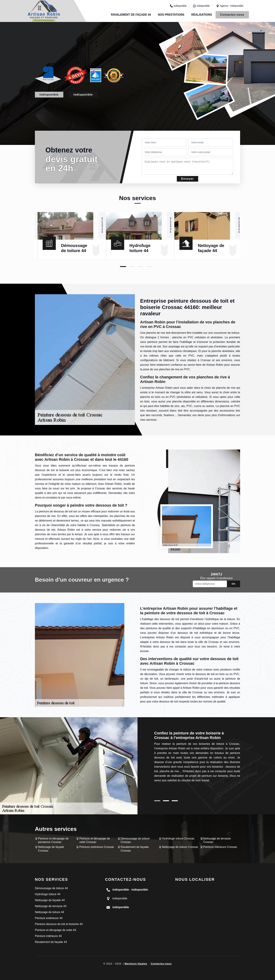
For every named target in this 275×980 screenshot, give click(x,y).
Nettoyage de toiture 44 (49, 912)
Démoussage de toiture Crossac (135, 840)
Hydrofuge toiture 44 (48, 894)
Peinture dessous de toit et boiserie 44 (59, 924)
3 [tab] (141, 267)
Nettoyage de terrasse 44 (51, 906)
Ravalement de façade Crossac (135, 849)
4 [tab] (149, 267)
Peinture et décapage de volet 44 (56, 930)
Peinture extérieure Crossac (97, 847)
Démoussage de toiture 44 (51, 888)
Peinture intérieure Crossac (220, 847)
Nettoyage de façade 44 (50, 900)
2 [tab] (132, 267)
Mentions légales (136, 964)
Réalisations (202, 15)
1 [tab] (123, 267)
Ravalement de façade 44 (131, 15)
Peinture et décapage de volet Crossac (95, 840)
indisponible (178, 6)
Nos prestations (171, 15)
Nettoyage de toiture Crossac (180, 847)
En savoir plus (102, 225)
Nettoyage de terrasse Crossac (217, 840)
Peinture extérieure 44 (49, 918)
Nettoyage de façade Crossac (51, 849)
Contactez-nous (232, 15)
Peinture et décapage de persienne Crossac (53, 840)
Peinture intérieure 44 (48, 936)
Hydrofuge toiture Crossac (178, 839)
